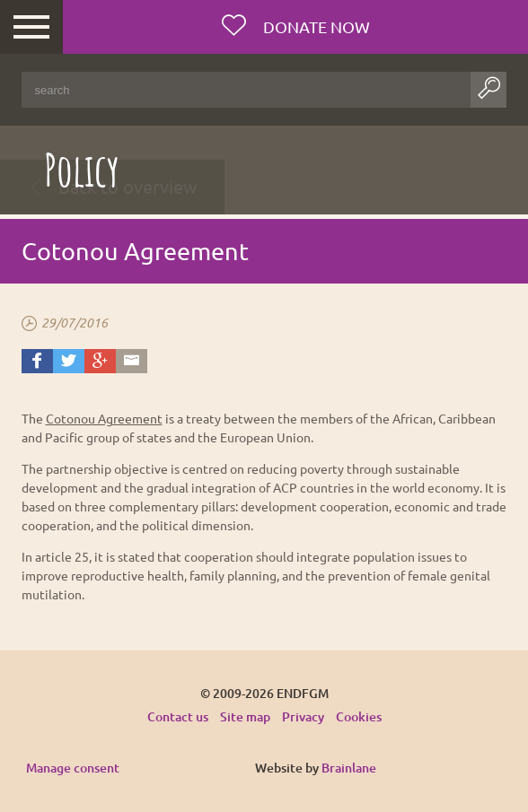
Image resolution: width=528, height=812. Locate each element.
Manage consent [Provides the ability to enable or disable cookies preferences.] (73, 768)
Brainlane (349, 768)
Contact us (178, 716)
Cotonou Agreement (104, 418)
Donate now (315, 26)
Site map (245, 716)
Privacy (303, 716)
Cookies (359, 716)
